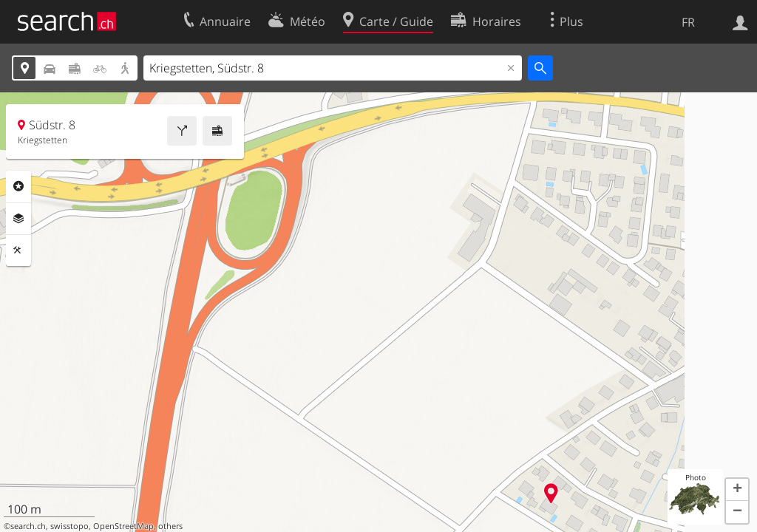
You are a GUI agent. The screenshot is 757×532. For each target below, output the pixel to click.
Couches (18, 219)
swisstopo (69, 526)
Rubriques (18, 186)
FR (688, 22)
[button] (737, 490)
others (170, 526)
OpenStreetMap (123, 526)
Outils (18, 250)
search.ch (28, 526)
